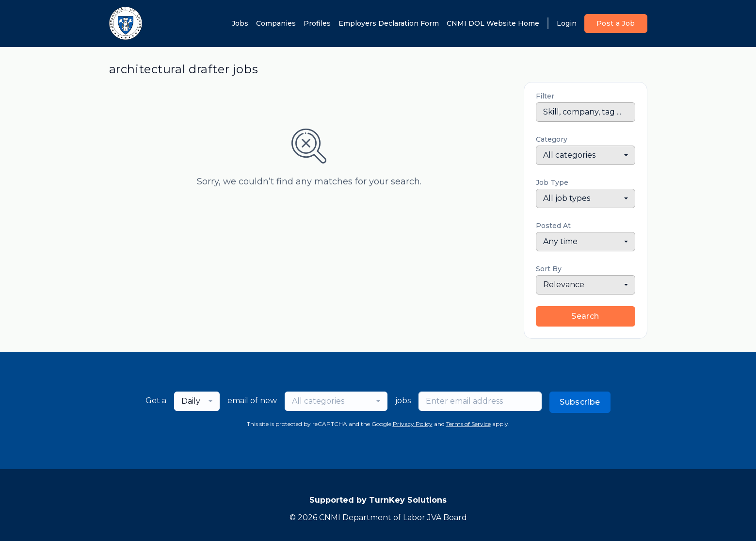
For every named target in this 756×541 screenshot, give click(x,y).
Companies (276, 23)
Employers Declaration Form (389, 23)
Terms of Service (468, 424)
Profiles (317, 23)
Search (585, 316)
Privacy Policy (413, 424)
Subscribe (580, 402)
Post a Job (616, 23)
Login (567, 23)
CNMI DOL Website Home (493, 23)
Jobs (240, 23)
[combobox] (586, 155)
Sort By (549, 269)
